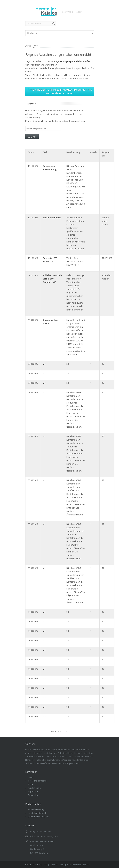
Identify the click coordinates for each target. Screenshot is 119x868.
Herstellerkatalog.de (37, 813)
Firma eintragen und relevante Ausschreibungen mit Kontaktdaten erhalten (60, 91)
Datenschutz (34, 795)
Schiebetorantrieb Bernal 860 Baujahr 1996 (52, 279)
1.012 (66, 731)
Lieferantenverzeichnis (38, 817)
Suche (31, 784)
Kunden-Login (34, 788)
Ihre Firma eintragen (37, 781)
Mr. (44, 364)
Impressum (33, 792)
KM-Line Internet (33, 865)
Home (31, 777)
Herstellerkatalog (36, 809)
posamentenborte (52, 218)
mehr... (70, 207)
